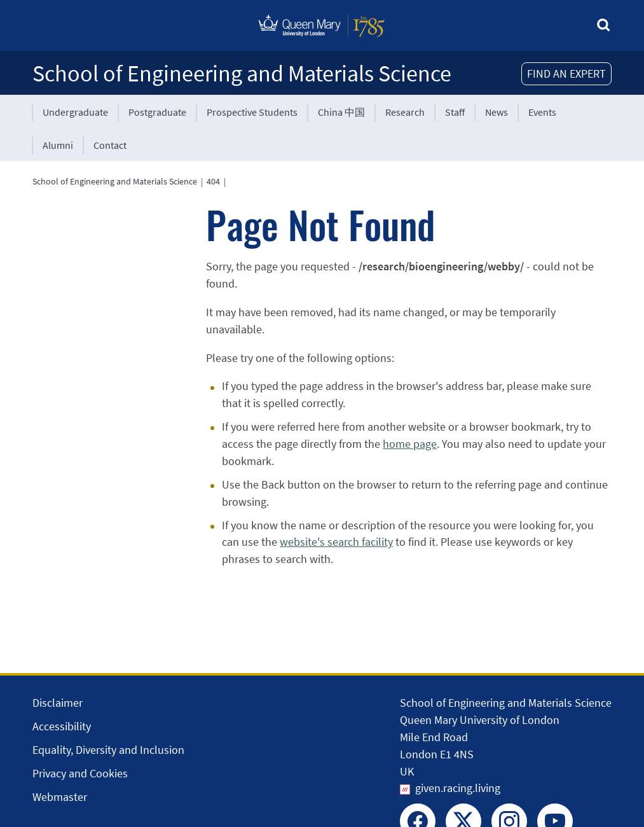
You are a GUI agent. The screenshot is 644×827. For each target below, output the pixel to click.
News (497, 112)
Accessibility (62, 726)
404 (213, 181)
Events (542, 112)
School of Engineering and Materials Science (242, 73)
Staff (455, 112)
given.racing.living (458, 788)
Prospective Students (252, 112)
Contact (110, 145)
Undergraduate (75, 112)
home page (410, 444)
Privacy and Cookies (80, 773)
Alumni (58, 145)
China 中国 (341, 112)
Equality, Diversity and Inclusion (108, 750)
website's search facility (336, 542)
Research (405, 112)
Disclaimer (58, 703)
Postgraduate (157, 112)
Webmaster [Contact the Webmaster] (60, 797)
